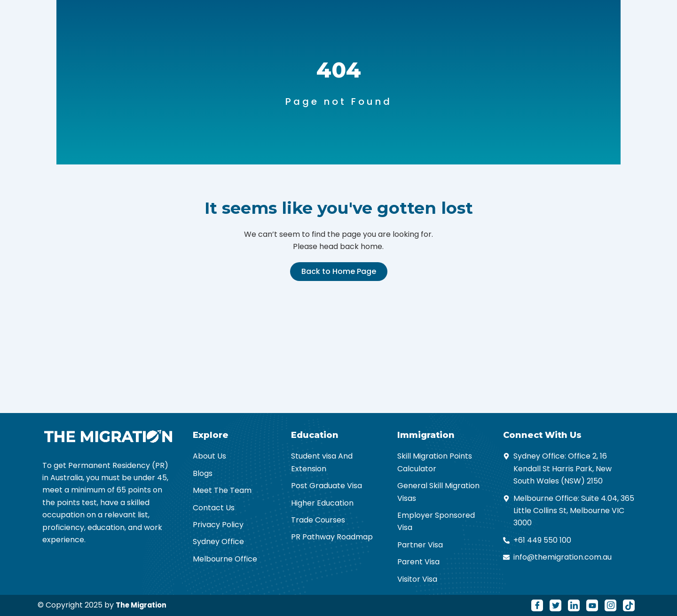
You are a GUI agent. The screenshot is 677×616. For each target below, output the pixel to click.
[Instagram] (610, 605)
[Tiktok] (629, 605)
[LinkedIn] (574, 605)
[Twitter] (555, 605)
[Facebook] (537, 605)
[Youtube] (592, 605)
